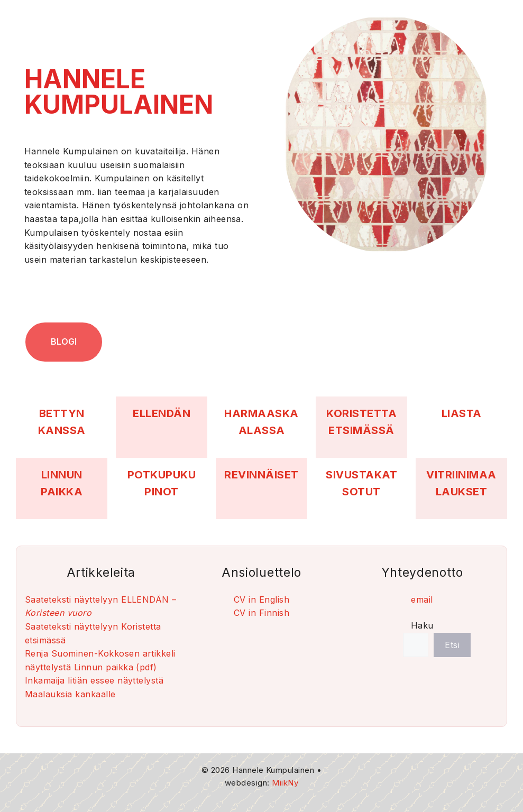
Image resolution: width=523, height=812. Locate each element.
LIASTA (462, 413)
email (422, 599)
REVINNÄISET (261, 475)
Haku (422, 625)
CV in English (261, 599)
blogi (64, 342)
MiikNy (285, 783)
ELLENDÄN (162, 413)
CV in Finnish (261, 613)
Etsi (452, 645)
